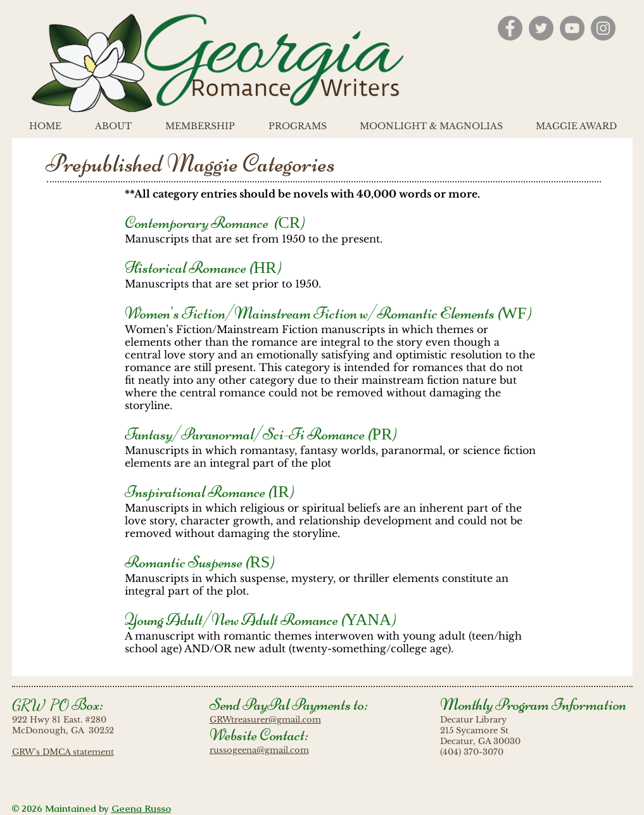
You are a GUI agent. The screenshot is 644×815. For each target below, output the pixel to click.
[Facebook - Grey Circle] (510, 28)
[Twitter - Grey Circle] (541, 28)
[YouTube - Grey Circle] (572, 28)
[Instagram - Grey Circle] (603, 28)
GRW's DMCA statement (63, 752)
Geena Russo (141, 808)
